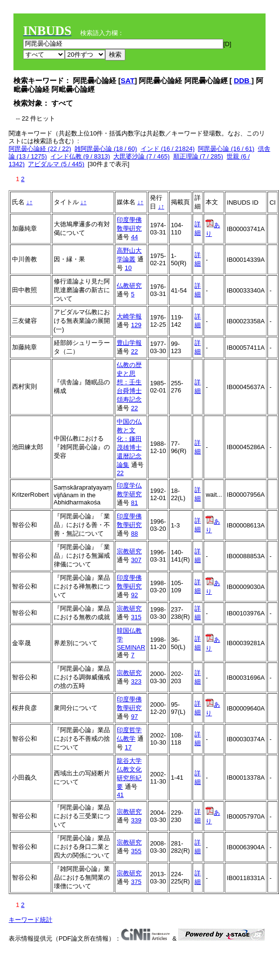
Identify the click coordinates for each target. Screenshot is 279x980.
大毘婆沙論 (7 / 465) (141, 156)
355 (136, 851)
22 (134, 351)
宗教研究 (129, 551)
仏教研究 (129, 286)
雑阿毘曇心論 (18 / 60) (106, 149)
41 (120, 795)
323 (136, 681)
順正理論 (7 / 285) (198, 156)
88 (134, 533)
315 (136, 617)
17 (128, 747)
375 (136, 882)
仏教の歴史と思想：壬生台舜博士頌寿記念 (129, 382)
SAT (127, 80)
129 (136, 325)
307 (136, 560)
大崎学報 (129, 316)
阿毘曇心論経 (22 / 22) (40, 149)
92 (134, 595)
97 (134, 717)
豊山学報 (129, 343)
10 (128, 268)
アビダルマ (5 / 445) (56, 164)
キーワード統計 (30, 920)
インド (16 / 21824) (168, 149)
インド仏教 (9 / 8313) (80, 156)
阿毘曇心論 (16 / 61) (226, 149)
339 (136, 820)
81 (134, 503)
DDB (243, 80)
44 (134, 237)
